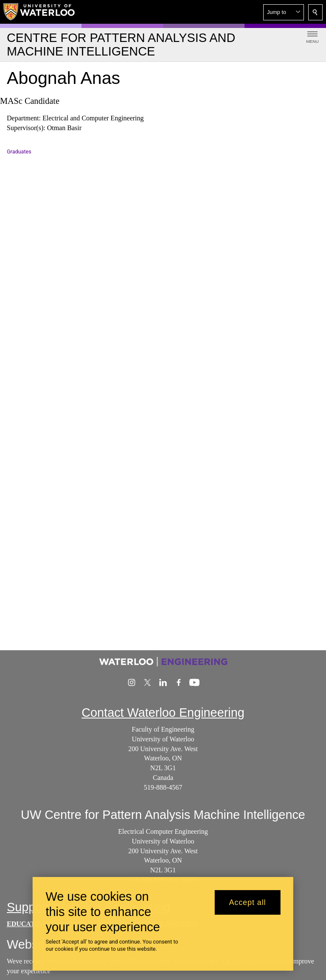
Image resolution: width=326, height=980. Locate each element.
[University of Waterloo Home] (39, 12)
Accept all (247, 902)
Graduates (19, 152)
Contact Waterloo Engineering (163, 713)
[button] (284, 12)
